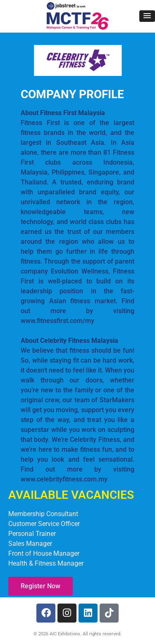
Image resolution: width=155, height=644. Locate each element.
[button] (147, 16)
